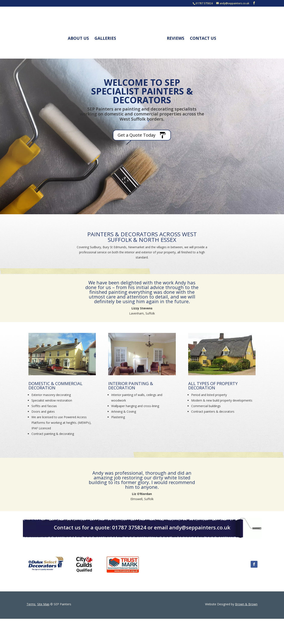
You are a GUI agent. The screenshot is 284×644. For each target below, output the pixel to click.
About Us (80, 37)
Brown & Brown (246, 604)
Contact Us (202, 37)
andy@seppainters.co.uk (200, 527)
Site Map (43, 604)
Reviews (174, 37)
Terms (31, 604)
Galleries (107, 37)
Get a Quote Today (137, 135)
